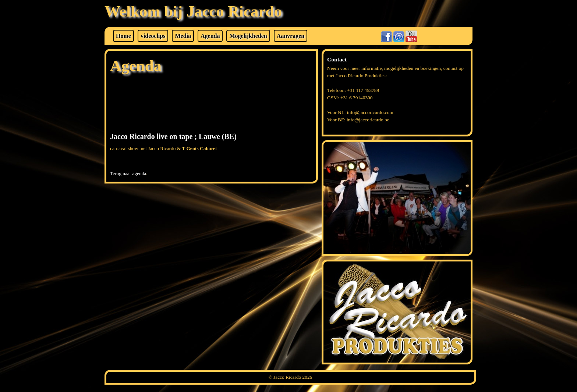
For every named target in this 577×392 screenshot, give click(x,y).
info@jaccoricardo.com (370, 112)
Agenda (210, 36)
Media (183, 36)
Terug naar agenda (128, 173)
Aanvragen (291, 36)
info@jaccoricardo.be (368, 120)
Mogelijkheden (248, 36)
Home (123, 36)
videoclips (153, 36)
